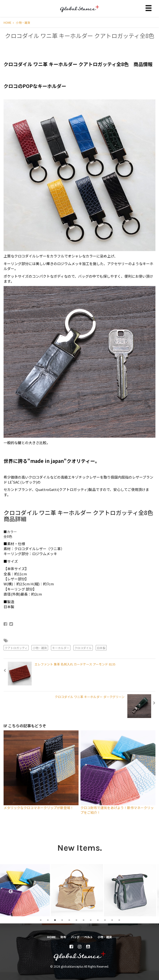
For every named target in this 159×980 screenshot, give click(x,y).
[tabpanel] (27, 890)
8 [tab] (91, 920)
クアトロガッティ (16, 648)
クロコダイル (83, 648)
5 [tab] (69, 920)
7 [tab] (84, 920)
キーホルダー (61, 648)
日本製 (101, 648)
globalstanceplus (79, 12)
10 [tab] (105, 920)
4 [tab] (62, 920)
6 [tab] (76, 920)
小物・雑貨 (23, 22)
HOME (9, 22)
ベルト (89, 937)
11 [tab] (112, 920)
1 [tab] (41, 920)
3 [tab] (55, 920)
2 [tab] (48, 920)
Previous (8, 890)
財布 (63, 937)
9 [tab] (98, 920)
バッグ (75, 937)
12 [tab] (119, 920)
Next (152, 890)
